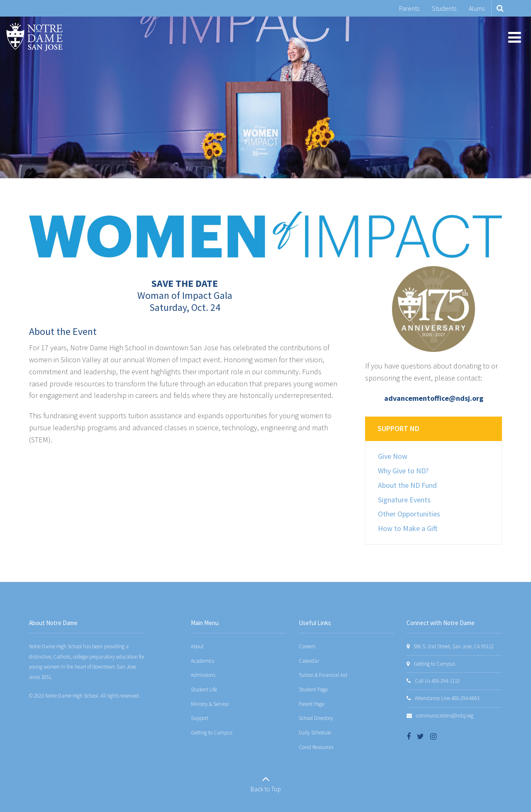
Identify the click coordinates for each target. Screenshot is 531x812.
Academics (202, 661)
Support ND (398, 428)
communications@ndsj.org (445, 716)
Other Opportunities (409, 514)
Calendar (309, 661)
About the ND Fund (407, 485)
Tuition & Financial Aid (323, 675)
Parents (409, 8)
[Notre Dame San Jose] (34, 37)
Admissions (203, 675)
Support (200, 718)
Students (444, 8)
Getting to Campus (212, 733)
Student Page (313, 690)
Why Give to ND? (403, 471)
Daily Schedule (315, 733)
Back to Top (266, 789)
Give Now (393, 456)
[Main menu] (514, 37)
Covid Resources (316, 747)
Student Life (204, 690)
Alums (477, 8)
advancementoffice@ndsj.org (434, 398)
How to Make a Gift (408, 528)
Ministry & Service (210, 704)
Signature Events (404, 500)
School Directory (316, 718)
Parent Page (312, 704)
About (197, 646)
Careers (307, 646)
